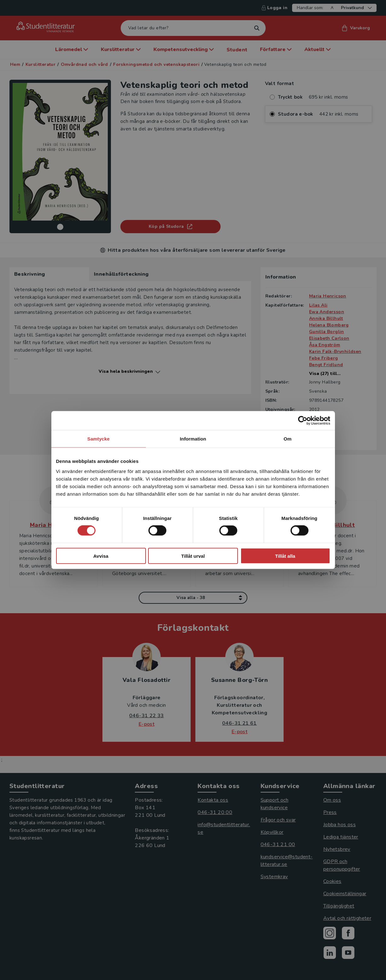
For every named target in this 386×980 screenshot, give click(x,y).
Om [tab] (288, 439)
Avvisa (101, 556)
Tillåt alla (285, 556)
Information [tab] (193, 439)
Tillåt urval (193, 556)
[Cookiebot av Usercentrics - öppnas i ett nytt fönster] (303, 421)
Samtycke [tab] (98, 439)
